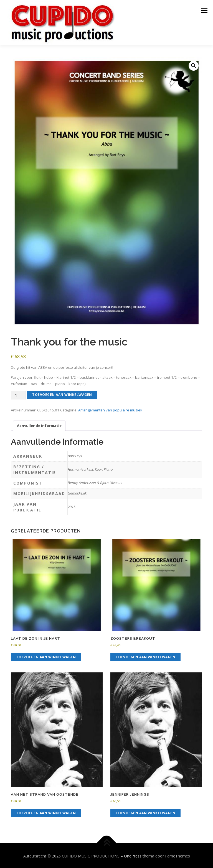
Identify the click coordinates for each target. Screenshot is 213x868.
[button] (194, 65)
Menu (204, 10)
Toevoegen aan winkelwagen (62, 394)
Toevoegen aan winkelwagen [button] (46, 656)
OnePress (133, 855)
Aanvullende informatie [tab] (39, 425)
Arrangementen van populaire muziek (110, 409)
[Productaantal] (18, 394)
